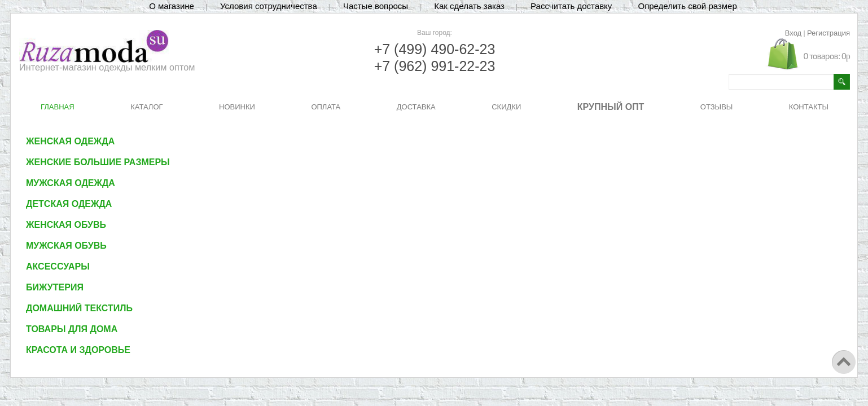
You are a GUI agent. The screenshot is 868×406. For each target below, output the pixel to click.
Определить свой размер (687, 6)
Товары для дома (72, 329)
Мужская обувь (66, 246)
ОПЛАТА (326, 107)
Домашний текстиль (79, 308)
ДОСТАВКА (416, 107)
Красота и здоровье (78, 350)
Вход (793, 33)
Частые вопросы (376, 6)
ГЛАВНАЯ (58, 107)
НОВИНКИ (237, 107)
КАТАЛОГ (146, 107)
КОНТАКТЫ (809, 107)
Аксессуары (58, 266)
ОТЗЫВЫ (716, 107)
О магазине (172, 6)
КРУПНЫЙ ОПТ (611, 107)
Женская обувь (66, 225)
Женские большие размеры (98, 162)
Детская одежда (69, 204)
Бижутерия (55, 287)
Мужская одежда (71, 183)
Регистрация (828, 33)
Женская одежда (70, 141)
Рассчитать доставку (571, 6)
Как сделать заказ (469, 6)
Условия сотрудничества (269, 6)
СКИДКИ (506, 107)
